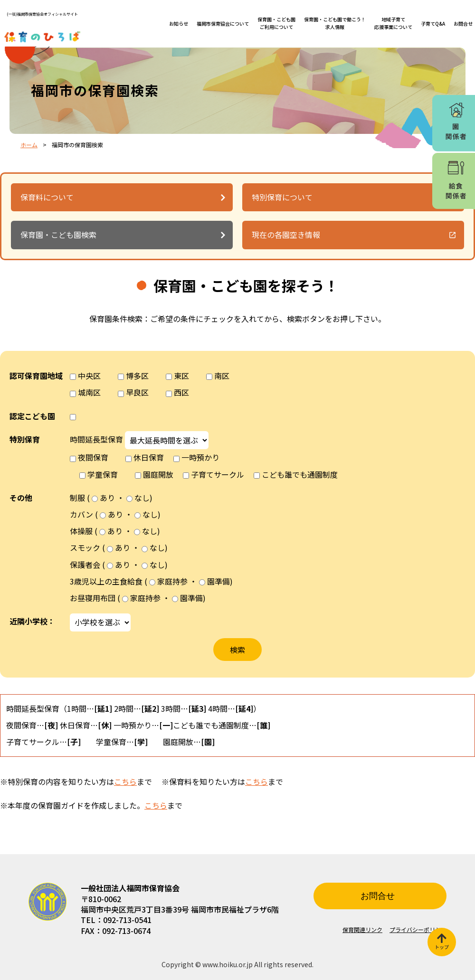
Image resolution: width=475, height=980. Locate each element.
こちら (125, 782)
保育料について (47, 197)
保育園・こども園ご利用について (276, 23)
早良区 (137, 392)
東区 (181, 376)
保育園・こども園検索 (58, 235)
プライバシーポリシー (418, 929)
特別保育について (282, 197)
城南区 (89, 392)
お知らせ (179, 24)
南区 (222, 376)
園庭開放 (158, 474)
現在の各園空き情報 (286, 235)
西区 (181, 392)
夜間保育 (93, 457)
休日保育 (149, 457)
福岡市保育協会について (223, 24)
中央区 (89, 376)
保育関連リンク (362, 929)
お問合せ (463, 24)
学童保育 (103, 474)
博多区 (137, 376)
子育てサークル (218, 474)
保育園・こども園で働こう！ (335, 23)
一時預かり (200, 457)
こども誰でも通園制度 (300, 474)
